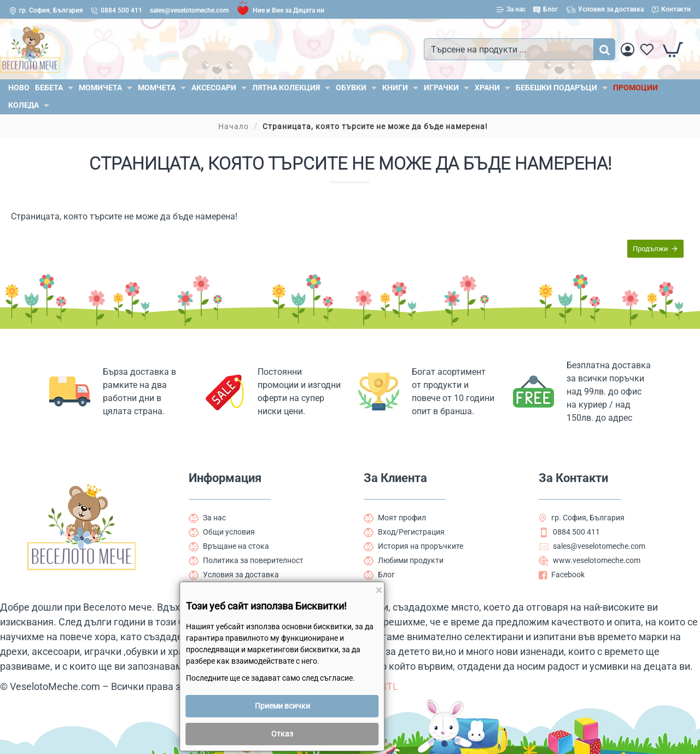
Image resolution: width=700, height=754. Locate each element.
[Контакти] (671, 10)
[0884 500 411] (116, 11)
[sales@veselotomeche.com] (189, 11)
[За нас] (511, 10)
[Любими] (647, 50)
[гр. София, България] (46, 11)
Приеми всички (282, 706)
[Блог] (546, 10)
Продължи (651, 249)
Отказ (282, 734)
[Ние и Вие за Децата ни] (280, 11)
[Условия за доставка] (605, 10)
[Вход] (628, 50)
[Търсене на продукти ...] (604, 49)
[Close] (379, 591)
